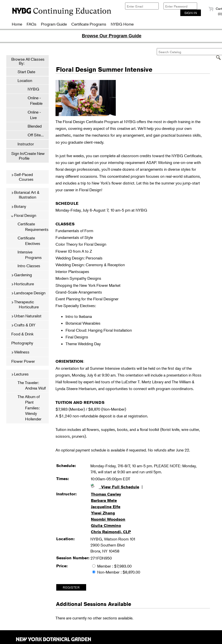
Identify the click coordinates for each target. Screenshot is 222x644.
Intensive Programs (30, 255)
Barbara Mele (104, 500)
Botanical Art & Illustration (25, 195)
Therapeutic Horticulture (25, 304)
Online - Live (32, 115)
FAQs (32, 24)
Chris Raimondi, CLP (111, 532)
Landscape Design (28, 293)
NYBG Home (122, 24)
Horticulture (22, 284)
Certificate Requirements (33, 227)
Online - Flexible (33, 101)
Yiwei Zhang (103, 513)
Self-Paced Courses (22, 177)
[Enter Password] (180, 6)
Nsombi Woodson (108, 519)
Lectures (20, 374)
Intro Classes (29, 266)
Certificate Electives (29, 241)
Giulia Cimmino (106, 526)
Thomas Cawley (106, 494)
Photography (22, 343)
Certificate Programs (89, 24)
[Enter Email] (142, 6)
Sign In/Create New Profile (28, 156)
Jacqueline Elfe (106, 507)
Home (17, 24)
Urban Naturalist (26, 316)
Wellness (20, 352)
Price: (62, 566)
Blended (32, 126)
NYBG (31, 89)
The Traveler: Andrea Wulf (32, 385)
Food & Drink (22, 334)
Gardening (21, 275)
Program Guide (54, 24)
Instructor (26, 144)
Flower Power (23, 361)
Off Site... (33, 135)
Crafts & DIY (23, 325)
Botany (19, 206)
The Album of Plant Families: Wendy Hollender (30, 408)
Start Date (26, 72)
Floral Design (24, 215)
